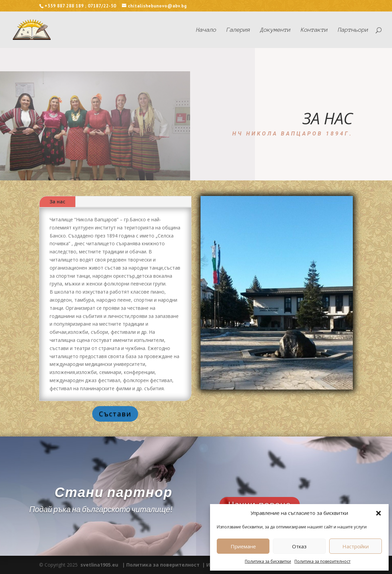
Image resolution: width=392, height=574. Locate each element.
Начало (206, 30)
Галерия (238, 30)
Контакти (314, 30)
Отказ (299, 546)
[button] (378, 513)
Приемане (243, 546)
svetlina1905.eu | (103, 565)
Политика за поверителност (322, 561)
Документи (276, 30)
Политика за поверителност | (166, 565)
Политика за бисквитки (268, 561)
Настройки (356, 546)
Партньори (353, 30)
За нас (57, 202)
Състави (115, 414)
